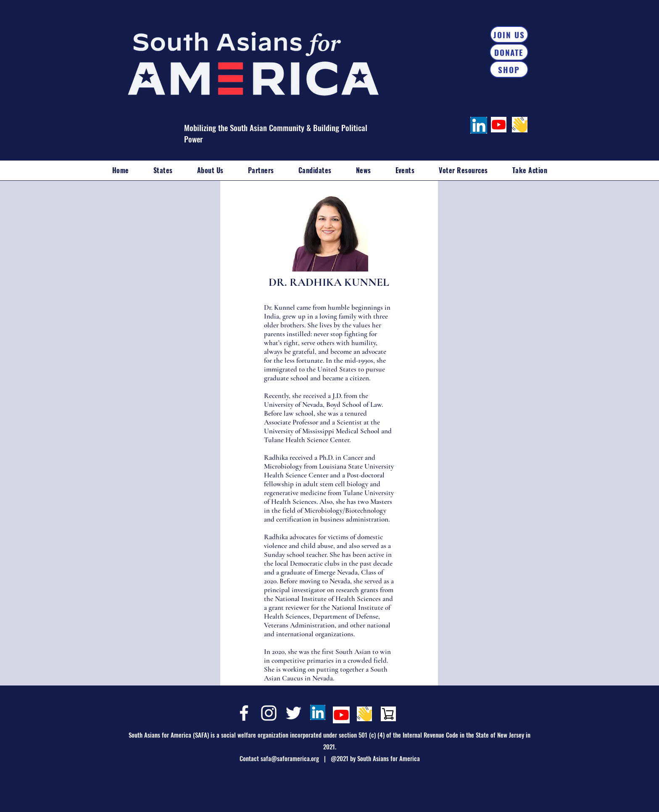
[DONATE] (509, 52)
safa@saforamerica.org (290, 758)
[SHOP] (509, 69)
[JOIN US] (509, 34)
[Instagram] (269, 713)
